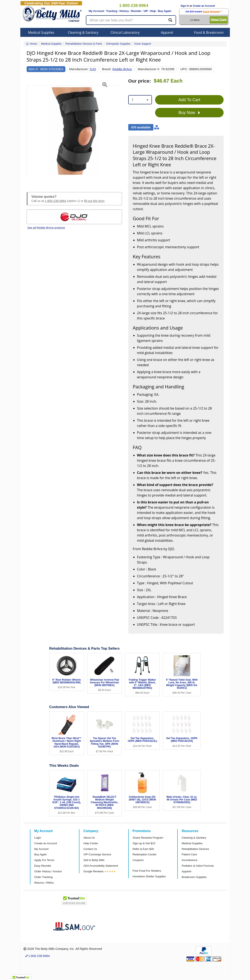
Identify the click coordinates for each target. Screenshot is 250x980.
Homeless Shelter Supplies (149, 876)
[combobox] (140, 100)
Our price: (140, 81)
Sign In (185, 6)
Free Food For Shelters (147, 871)
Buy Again (165, 11)
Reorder (136, 11)
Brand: (107, 69)
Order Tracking (43, 877)
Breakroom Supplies (194, 877)
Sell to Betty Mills (94, 860)
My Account (96, 11)
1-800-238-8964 (56, 201)
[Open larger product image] (74, 130)
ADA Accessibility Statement (101, 866)
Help (153, 11)
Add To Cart (189, 100)
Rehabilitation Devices (195, 849)
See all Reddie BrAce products (46, 228)
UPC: (184, 69)
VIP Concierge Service (97, 854)
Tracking (112, 11)
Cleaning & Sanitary (83, 32)
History (124, 11)
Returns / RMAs (44, 883)
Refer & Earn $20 (143, 849)
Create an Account (204, 6)
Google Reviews (93, 871)
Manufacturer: (79, 69)
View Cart (219, 20)
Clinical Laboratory (125, 32)
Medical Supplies (41, 32)
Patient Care (189, 854)
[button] (30, 130)
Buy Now (189, 113)
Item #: (34, 69)
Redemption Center (145, 854)
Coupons (138, 860)
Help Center (91, 843)
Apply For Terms (44, 860)
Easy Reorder (43, 866)
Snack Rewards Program (148, 838)
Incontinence (190, 860)
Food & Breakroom (209, 32)
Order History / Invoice (48, 871)
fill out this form (94, 201)
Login (38, 838)
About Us (89, 838)
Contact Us (90, 849)
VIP (146, 11)
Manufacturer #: (149, 69)
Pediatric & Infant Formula (198, 866)
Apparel (167, 32)
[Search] (170, 20)
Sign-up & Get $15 (144, 843)
